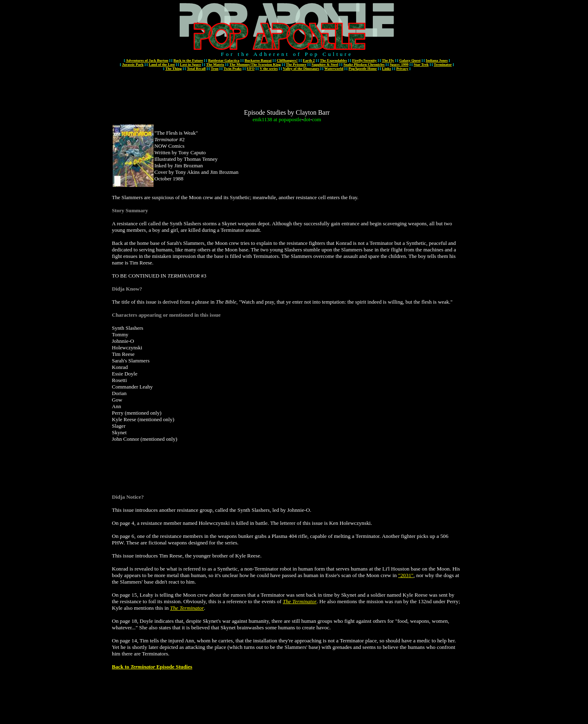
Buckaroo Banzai (258, 60)
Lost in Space (191, 64)
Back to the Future (188, 60)
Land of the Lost (162, 64)
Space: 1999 (399, 64)
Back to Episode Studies (152, 667)
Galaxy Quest (410, 60)
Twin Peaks (232, 69)
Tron (215, 69)
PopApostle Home (363, 69)
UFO (251, 69)
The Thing (174, 69)
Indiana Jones (437, 60)
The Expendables (333, 60)
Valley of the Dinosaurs (301, 69)
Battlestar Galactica (224, 60)
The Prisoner (296, 64)
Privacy (402, 69)
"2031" (406, 575)
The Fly (388, 60)
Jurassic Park (133, 64)
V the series (269, 69)
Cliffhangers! (287, 60)
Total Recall (196, 69)
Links (387, 69)
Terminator (443, 64)
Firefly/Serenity (364, 60)
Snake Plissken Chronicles (364, 64)
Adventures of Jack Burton (147, 60)
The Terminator (300, 601)
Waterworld (334, 69)
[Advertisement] (287, 91)
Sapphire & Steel (325, 64)
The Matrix (215, 64)
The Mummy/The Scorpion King (255, 64)
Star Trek (421, 64)
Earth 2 (309, 60)
